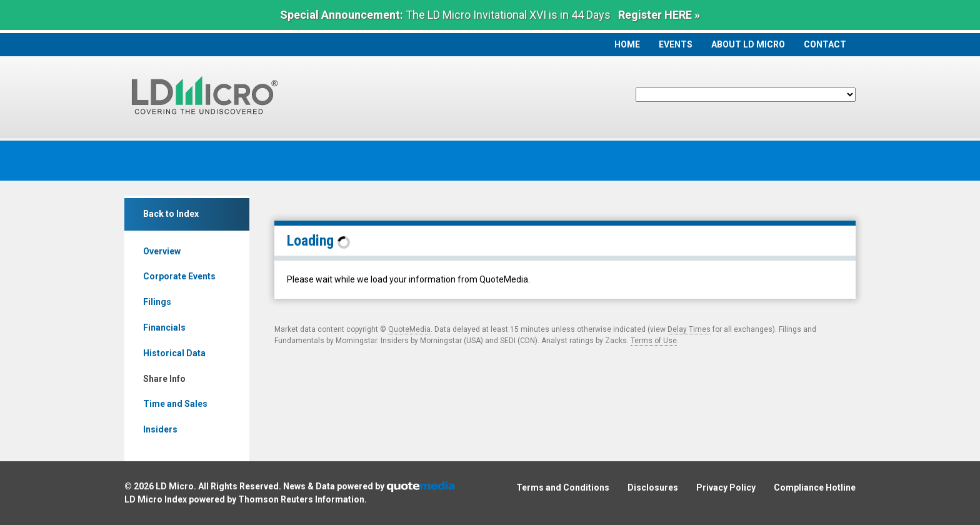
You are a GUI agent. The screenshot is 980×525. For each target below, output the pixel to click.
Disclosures (653, 487)
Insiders (160, 429)
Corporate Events (179, 276)
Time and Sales (175, 404)
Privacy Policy (726, 487)
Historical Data (174, 353)
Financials (164, 327)
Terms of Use (654, 341)
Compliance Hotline (815, 487)
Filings (157, 302)
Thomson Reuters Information (301, 499)
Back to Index (171, 214)
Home (627, 44)
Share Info (164, 379)
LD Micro (175, 486)
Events (676, 44)
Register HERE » (659, 15)
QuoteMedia (409, 329)
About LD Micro (748, 44)
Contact (825, 44)
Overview (162, 251)
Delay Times (689, 329)
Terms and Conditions (563, 487)
